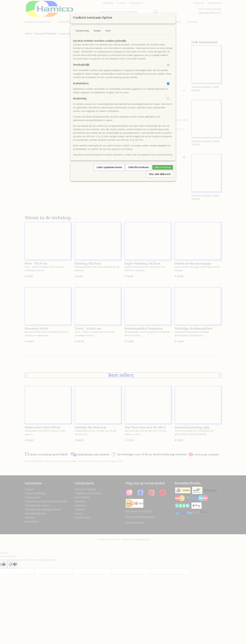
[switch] (168, 65)
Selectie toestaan (139, 167)
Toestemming (82, 31)
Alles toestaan (163, 167)
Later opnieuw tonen (109, 167)
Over (108, 31)
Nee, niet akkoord (160, 174)
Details (97, 31)
